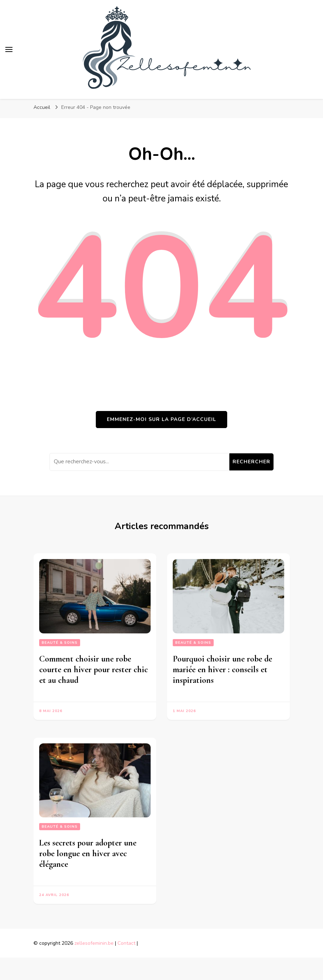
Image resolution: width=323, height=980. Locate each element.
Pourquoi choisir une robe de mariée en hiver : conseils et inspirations (222, 670)
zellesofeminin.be (94, 943)
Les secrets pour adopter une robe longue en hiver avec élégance (88, 853)
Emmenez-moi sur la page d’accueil (161, 419)
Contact (126, 943)
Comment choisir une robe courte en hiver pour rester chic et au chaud (93, 670)
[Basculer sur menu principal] (9, 49)
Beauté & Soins (60, 643)
